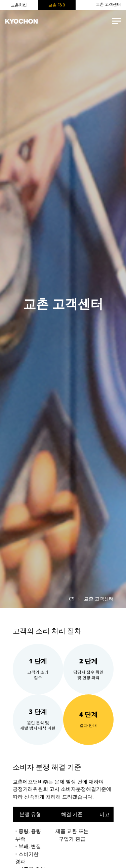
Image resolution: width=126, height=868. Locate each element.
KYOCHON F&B (23, 21)
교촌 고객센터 (108, 4)
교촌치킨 (19, 5)
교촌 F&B (57, 5)
